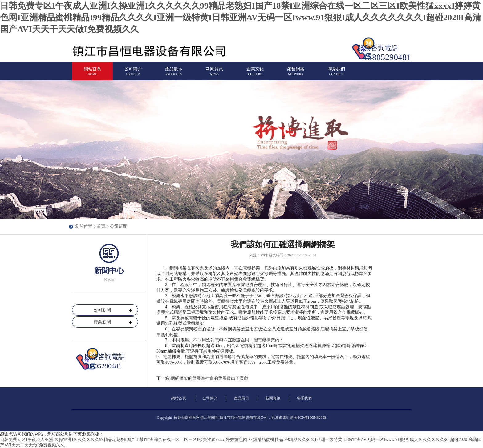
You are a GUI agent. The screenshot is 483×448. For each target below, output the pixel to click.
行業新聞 (102, 322)
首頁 (101, 226)
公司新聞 (102, 310)
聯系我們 (336, 74)
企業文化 (255, 74)
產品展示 (174, 74)
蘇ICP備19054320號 (310, 418)
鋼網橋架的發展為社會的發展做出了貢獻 (209, 378)
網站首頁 (92, 74)
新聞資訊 (214, 74)
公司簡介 (133, 74)
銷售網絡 (296, 74)
